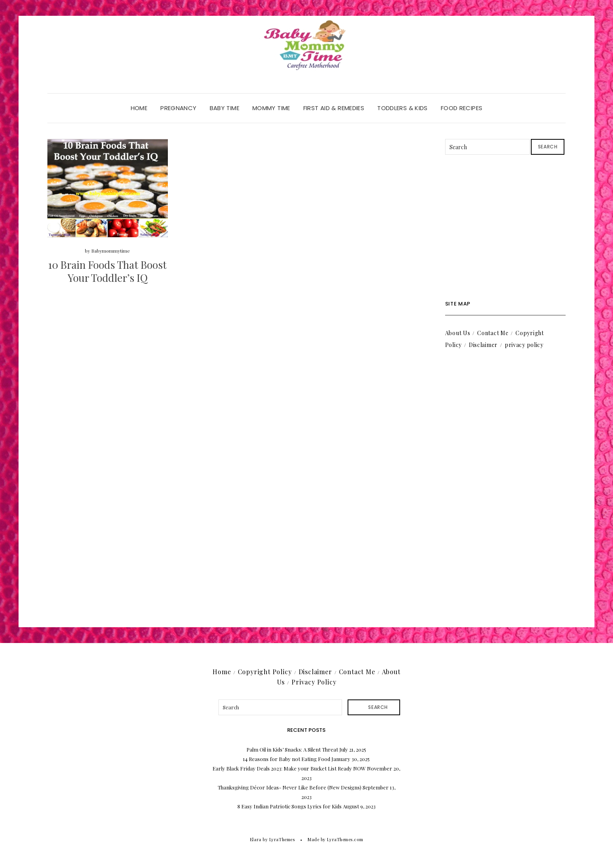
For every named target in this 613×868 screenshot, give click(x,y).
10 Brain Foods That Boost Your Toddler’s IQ (107, 271)
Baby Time (225, 108)
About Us (458, 333)
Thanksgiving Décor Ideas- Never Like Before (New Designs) (290, 787)
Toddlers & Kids (402, 108)
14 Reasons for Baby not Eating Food (287, 759)
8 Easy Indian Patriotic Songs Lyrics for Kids (290, 806)
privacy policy (524, 345)
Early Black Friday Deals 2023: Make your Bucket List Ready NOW (289, 768)
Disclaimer (483, 345)
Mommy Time (271, 108)
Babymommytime (111, 251)
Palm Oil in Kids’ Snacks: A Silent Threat (292, 749)
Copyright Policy (265, 672)
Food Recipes (462, 108)
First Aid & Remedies (334, 108)
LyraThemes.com (345, 839)
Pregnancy (178, 108)
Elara (256, 839)
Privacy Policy (314, 682)
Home (139, 108)
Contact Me (493, 333)
